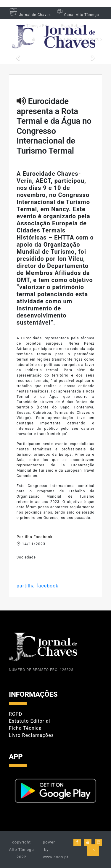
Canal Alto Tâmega (77, 15)
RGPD (16, 714)
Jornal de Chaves (30, 15)
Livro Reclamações (31, 735)
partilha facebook (37, 586)
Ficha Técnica (25, 728)
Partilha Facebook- (35, 537)
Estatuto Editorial (29, 721)
